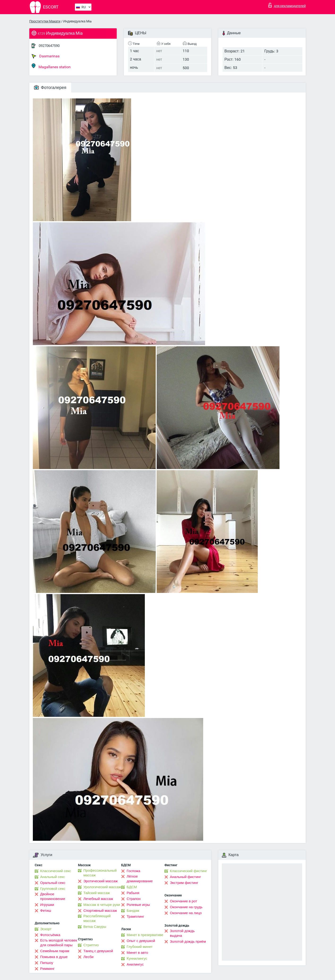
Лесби (88, 957)
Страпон (134, 899)
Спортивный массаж (100, 911)
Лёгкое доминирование (140, 879)
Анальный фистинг (185, 877)
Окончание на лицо (186, 913)
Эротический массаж (101, 881)
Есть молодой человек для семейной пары (59, 943)
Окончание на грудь (186, 907)
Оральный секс (53, 883)
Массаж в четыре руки (102, 905)
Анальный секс (53, 877)
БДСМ (132, 887)
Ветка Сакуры (95, 927)
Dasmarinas (46, 56)
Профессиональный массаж (100, 873)
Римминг (47, 969)
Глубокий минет (140, 947)
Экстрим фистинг (184, 883)
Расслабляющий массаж (97, 918)
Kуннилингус (137, 959)
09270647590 (49, 46)
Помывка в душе (54, 957)
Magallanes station (51, 66)
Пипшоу (47, 963)
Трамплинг (135, 917)
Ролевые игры (138, 905)
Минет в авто (137, 953)
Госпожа (133, 871)
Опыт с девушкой (141, 941)
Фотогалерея (50, 87)
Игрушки (47, 905)
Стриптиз (91, 945)
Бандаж (133, 911)
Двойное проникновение (53, 896)
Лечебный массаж (98, 899)
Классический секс (56, 871)
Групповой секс (53, 889)
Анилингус (135, 964)
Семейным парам (55, 951)
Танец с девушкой (98, 951)
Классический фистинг (188, 871)
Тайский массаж (97, 893)
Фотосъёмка (50, 935)
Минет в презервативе (145, 935)
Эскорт (46, 929)
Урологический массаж (102, 887)
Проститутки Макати (45, 21)
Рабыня (133, 893)
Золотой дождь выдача (182, 933)
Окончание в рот (183, 901)
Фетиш (46, 911)
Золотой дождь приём (188, 942)
